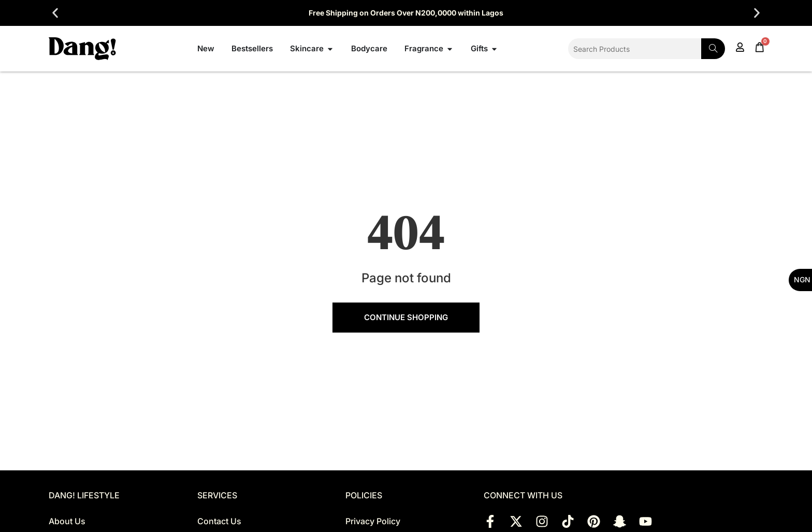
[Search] (713, 49)
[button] (55, 13)
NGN (802, 279)
